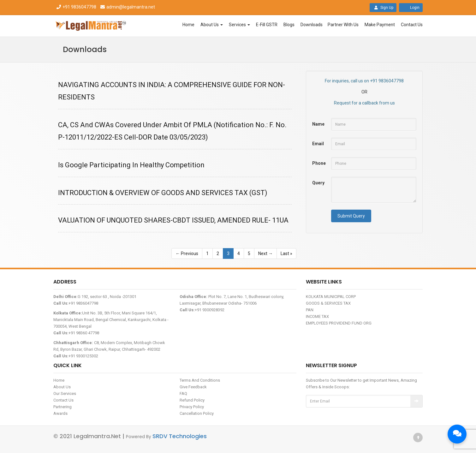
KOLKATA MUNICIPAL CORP (331, 297)
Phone (319, 163)
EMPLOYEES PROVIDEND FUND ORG (339, 323)
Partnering (62, 407)
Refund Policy (192, 400)
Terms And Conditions (200, 380)
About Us (212, 25)
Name (318, 124)
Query (318, 183)
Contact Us (412, 25)
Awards (60, 413)
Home (188, 25)
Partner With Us (343, 25)
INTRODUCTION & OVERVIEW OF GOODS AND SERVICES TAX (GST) (163, 193)
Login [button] (411, 8)
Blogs (289, 25)
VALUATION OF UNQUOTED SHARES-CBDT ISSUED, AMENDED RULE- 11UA (173, 220)
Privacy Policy (192, 407)
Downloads (312, 25)
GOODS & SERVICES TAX (328, 303)
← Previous (187, 253)
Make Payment (380, 25)
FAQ (183, 393)
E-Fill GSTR (267, 25)
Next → (265, 253)
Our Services (65, 393)
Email (318, 144)
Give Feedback (193, 387)
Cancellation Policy (197, 413)
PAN (310, 310)
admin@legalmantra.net (127, 7)
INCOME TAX (317, 316)
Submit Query (351, 216)
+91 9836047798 (76, 7)
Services (239, 25)
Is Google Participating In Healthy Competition (131, 165)
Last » (286, 253)
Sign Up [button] (383, 8)
